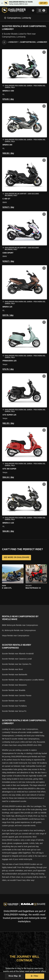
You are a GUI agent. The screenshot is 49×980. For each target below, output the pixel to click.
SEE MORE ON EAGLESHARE (17, 558)
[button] (24, 75)
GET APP (43, 3)
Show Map (14, 976)
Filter (35, 976)
